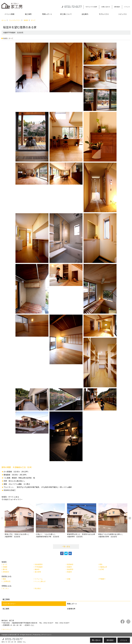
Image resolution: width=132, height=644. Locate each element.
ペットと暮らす (40, 581)
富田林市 (70, 564)
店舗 (69, 579)
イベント (127, 7)
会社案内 (85, 14)
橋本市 (37, 569)
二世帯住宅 (7, 581)
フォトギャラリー (9, 604)
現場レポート (47, 14)
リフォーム (39, 579)
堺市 (101, 564)
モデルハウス (104, 14)
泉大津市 (38, 572)
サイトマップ (7, 629)
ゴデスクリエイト (46, 635)
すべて (5, 564)
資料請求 (117, 7)
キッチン (6, 588)
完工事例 (6, 609)
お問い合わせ (106, 7)
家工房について (66, 14)
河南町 (5, 567)
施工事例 (28, 14)
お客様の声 (71, 609)
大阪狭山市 (103, 567)
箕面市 (69, 567)
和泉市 (69, 572)
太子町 (102, 569)
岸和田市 (6, 572)
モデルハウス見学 (91, 7)
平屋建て (102, 579)
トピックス (123, 14)
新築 (4, 579)
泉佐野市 (70, 569)
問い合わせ (96, 640)
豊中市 (5, 569)
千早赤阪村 (39, 567)
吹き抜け (38, 588)
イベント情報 (9, 14)
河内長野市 (39, 564)
